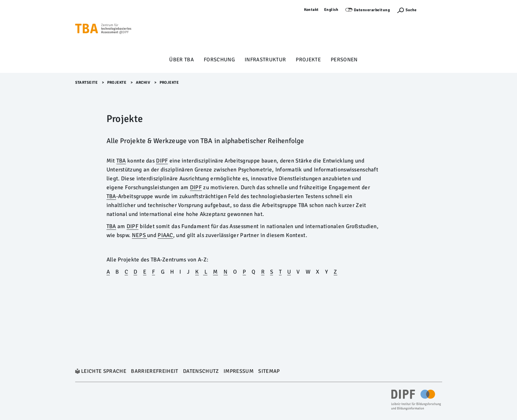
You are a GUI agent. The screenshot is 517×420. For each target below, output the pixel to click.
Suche (411, 10)
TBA (111, 226)
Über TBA (182, 60)
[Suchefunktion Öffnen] (407, 10)
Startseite (87, 83)
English (331, 10)
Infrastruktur (265, 60)
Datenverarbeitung (372, 10)
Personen (344, 60)
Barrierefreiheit (154, 371)
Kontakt (312, 10)
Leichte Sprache (104, 371)
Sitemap (269, 371)
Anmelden (433, 10)
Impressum (239, 371)
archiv (143, 83)
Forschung (219, 60)
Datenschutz (201, 371)
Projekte (308, 60)
